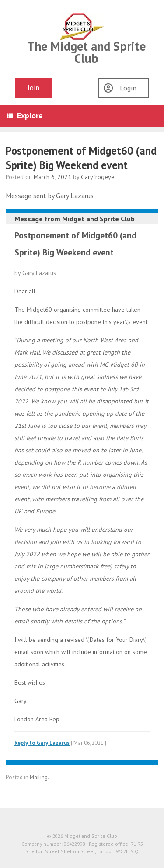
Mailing (39, 777)
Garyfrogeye (98, 177)
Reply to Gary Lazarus (42, 743)
